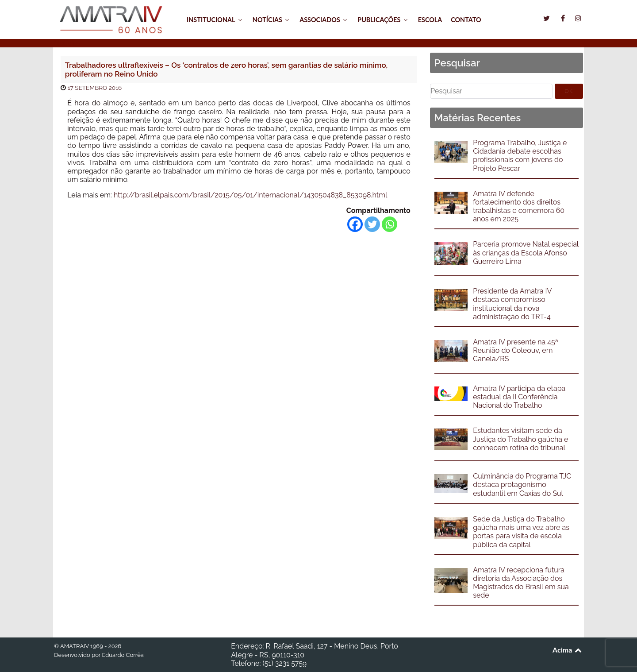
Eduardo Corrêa (123, 655)
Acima (568, 650)
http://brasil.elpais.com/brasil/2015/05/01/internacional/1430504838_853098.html (250, 195)
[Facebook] (355, 224)
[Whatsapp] (389, 224)
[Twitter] (372, 224)
